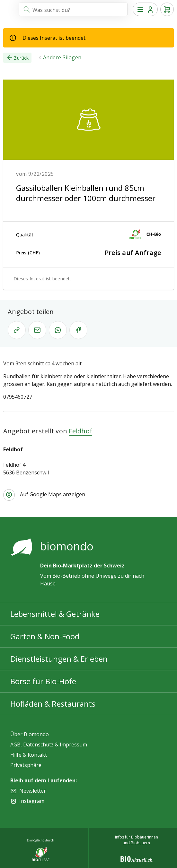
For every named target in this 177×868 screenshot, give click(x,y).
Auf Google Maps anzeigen (53, 494)
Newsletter (33, 791)
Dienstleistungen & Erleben (59, 659)
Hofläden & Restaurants (53, 704)
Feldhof (80, 431)
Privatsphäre (26, 765)
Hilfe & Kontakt (29, 755)
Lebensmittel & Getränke (55, 614)
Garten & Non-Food (45, 636)
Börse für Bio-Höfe (43, 681)
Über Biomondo (30, 734)
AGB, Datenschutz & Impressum (49, 745)
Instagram (32, 801)
